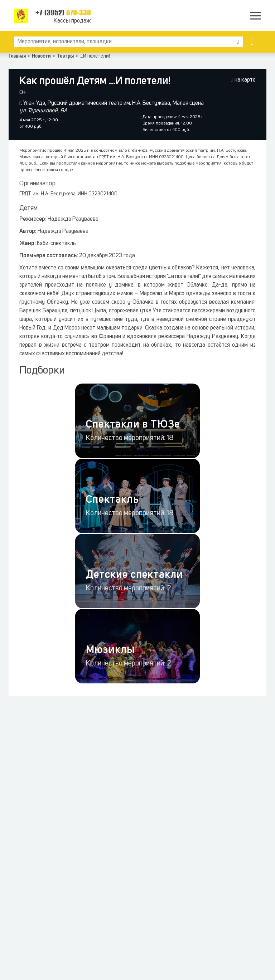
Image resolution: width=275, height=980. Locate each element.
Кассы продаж (72, 21)
